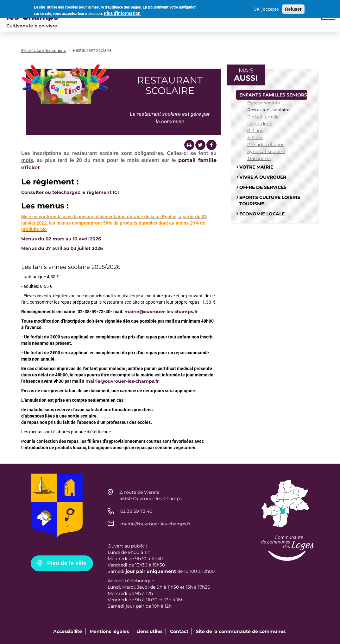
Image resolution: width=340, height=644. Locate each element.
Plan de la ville (67, 563)
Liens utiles (149, 631)
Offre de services (263, 187)
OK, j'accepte (266, 8)
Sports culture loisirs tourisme (270, 201)
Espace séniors (264, 103)
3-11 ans (255, 138)
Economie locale (262, 214)
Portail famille (263, 117)
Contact (179, 631)
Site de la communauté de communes (241, 631)
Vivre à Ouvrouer (263, 177)
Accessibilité (68, 631)
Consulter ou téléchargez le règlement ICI (70, 192)
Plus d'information (122, 12)
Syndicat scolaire (266, 152)
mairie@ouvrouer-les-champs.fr (161, 312)
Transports (259, 158)
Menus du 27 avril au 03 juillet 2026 (62, 248)
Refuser (293, 8)
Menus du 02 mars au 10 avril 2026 (61, 239)
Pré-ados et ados (266, 145)
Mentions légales (109, 631)
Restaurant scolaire (268, 110)
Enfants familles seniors (44, 50)
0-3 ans (255, 131)
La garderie (260, 124)
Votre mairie (256, 167)
